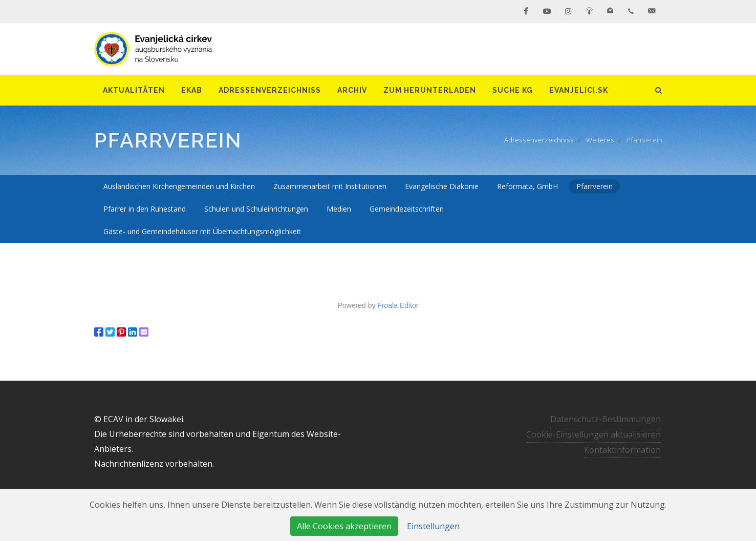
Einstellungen (433, 526)
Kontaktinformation (622, 450)
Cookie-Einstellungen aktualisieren (593, 434)
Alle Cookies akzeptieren (344, 526)
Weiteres (600, 140)
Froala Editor (398, 305)
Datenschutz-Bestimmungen (606, 419)
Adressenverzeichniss (539, 140)
